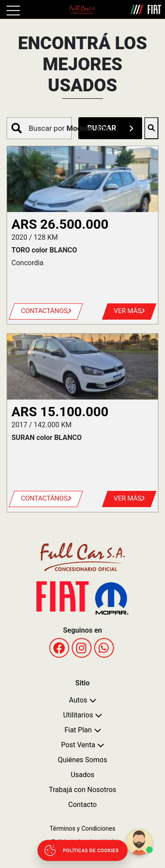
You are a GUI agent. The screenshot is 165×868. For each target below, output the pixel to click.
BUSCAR (110, 128)
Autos (78, 700)
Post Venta (78, 745)
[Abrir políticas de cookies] (82, 850)
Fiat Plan (78, 730)
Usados (83, 775)
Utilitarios (78, 715)
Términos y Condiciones (82, 828)
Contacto (82, 805)
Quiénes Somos (83, 760)
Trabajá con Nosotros (82, 790)
